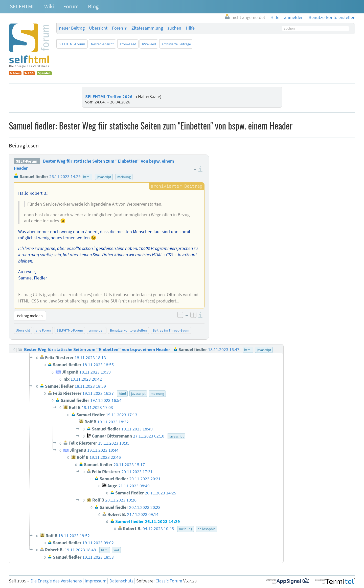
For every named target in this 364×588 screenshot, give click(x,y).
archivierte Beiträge (176, 44)
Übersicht (98, 28)
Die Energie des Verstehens (56, 581)
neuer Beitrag (72, 28)
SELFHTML (22, 6)
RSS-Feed (149, 44)
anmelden (97, 330)
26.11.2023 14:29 (65, 177)
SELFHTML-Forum (72, 44)
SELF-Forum (27, 161)
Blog (93, 6)
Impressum (96, 581)
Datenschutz (121, 581)
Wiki (49, 6)
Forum (71, 6)
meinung (124, 177)
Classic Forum (169, 581)
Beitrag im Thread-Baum (171, 330)
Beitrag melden (30, 316)
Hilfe (190, 28)
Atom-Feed (128, 44)
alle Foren (43, 330)
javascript (104, 177)
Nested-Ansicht (102, 44)
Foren (118, 28)
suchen (174, 28)
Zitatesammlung (147, 28)
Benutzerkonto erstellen (128, 330)
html (87, 177)
